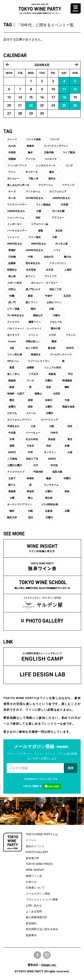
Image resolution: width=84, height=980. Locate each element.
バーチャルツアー (17, 231)
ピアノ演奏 (13, 309)
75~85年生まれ (16, 315)
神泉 (67, 491)
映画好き (36, 354)
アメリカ (30, 159)
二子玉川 (33, 374)
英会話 (52, 439)
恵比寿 (49, 498)
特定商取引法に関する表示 (42, 929)
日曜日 (49, 381)
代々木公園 (58, 211)
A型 (12, 348)
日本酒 (64, 205)
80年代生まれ (39, 244)
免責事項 (31, 935)
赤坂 (49, 387)
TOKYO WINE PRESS (39, 864)
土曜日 (49, 407)
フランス (71, 335)
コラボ (52, 335)
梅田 (12, 511)
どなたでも (56, 322)
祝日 (31, 517)
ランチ (30, 381)
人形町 (68, 270)
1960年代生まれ (34, 250)
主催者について (35, 888)
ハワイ (57, 250)
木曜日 (67, 478)
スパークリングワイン (56, 146)
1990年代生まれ (61, 198)
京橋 (67, 446)
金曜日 (12, 407)
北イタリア (13, 335)
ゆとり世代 (32, 348)
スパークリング (49, 420)
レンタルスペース (46, 165)
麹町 (67, 387)
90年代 (70, 348)
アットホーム (33, 192)
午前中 (49, 296)
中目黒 (12, 433)
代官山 (12, 289)
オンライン (50, 452)
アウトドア (51, 276)
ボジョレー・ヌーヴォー (44, 283)
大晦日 (56, 315)
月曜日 (49, 517)
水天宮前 (31, 270)
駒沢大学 (12, 517)
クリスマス (13, 322)
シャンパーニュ (16, 218)
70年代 (54, 433)
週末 (52, 172)
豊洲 (54, 341)
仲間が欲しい (33, 341)
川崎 (30, 511)
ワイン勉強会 (43, 205)
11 (64, 89)
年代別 (54, 465)
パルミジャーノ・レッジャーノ (24, 328)
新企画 (52, 348)
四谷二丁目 (55, 289)
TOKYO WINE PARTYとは (42, 834)
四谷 (70, 426)
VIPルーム (13, 361)
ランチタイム (51, 485)
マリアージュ (46, 185)
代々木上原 (61, 244)
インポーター (15, 224)
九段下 (12, 478)
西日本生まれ (33, 263)
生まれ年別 (32, 439)
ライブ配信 (69, 152)
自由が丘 (49, 257)
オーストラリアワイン (19, 504)
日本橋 (12, 257)
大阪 (52, 426)
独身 (30, 407)
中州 (30, 452)
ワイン (12, 172)
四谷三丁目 (32, 459)
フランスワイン (58, 263)
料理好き (12, 270)
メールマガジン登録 (38, 894)
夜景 (12, 367)
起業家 (12, 263)
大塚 (54, 237)
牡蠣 (12, 296)
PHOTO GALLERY (37, 852)
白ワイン (30, 276)
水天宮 (50, 270)
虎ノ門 (12, 302)
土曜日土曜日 (15, 465)
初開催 (12, 159)
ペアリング (68, 185)
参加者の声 (32, 858)
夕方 (36, 465)
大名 (33, 426)
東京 (70, 439)
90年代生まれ (15, 244)
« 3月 (8, 65)
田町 (38, 218)
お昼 (70, 452)
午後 (67, 400)
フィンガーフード (17, 165)
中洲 (30, 257)
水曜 (67, 511)
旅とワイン (32, 302)
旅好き (52, 178)
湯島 (41, 231)
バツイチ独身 (33, 139)
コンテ (69, 165)
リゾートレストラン (39, 361)
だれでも (12, 413)
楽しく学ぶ (13, 374)
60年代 (12, 452)
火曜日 (49, 491)
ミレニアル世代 (53, 367)
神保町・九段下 (16, 394)
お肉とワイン (54, 302)
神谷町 (30, 491)
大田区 (57, 394)
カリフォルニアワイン (19, 420)
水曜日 (50, 413)
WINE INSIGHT (35, 870)
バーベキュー (33, 433)
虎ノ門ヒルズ (33, 289)
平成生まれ (13, 426)
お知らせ (31, 882)
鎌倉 (49, 478)
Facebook (37, 955)
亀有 (30, 152)
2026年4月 (42, 65)
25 (64, 105)
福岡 (12, 446)
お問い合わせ (34, 906)
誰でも (12, 485)
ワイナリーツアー (17, 205)
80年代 (52, 459)
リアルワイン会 (40, 224)
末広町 (59, 231)
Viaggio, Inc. (49, 965)
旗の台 (68, 257)
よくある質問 (34, 911)
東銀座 (12, 491)
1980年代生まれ (16, 211)
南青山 (38, 394)
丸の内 (12, 146)
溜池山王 (38, 315)
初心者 (12, 276)
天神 (12, 439)
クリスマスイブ (16, 472)
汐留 (52, 309)
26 (75, 105)
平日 (70, 374)
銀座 (12, 387)
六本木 (30, 446)
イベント (33, 335)
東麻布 (30, 146)
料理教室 (67, 381)
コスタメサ (51, 159)
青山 (30, 498)
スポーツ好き (15, 283)
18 (64, 97)
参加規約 (31, 923)
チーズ (12, 192)
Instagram (47, 955)
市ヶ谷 (12, 198)
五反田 (67, 296)
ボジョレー (13, 178)
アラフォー (58, 218)
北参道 (49, 511)
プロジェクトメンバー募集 (42, 900)
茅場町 (12, 250)
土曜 (12, 498)
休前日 (49, 400)
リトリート (13, 237)
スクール (31, 413)
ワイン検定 (35, 237)
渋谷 (49, 446)
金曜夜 (30, 367)
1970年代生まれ (34, 198)
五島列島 (49, 152)
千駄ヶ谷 (33, 178)
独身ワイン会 (34, 876)
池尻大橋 (57, 472)
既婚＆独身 (68, 407)
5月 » (76, 65)
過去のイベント (35, 846)
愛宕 (12, 400)
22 (31, 105)
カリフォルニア (58, 192)
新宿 (30, 296)
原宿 (30, 400)
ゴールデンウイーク (61, 354)
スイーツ (12, 139)
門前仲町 (38, 472)
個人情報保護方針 (37, 917)
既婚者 (12, 381)
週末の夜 (56, 328)
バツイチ (55, 139)
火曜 (39, 211)
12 (75, 89)
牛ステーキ (32, 172)
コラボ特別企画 (49, 504)
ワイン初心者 (15, 354)
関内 (33, 309)
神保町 (30, 478)
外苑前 (12, 152)
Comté (12, 341)
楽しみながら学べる (18, 185)
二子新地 (12, 459)
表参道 (52, 374)
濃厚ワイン (35, 322)
